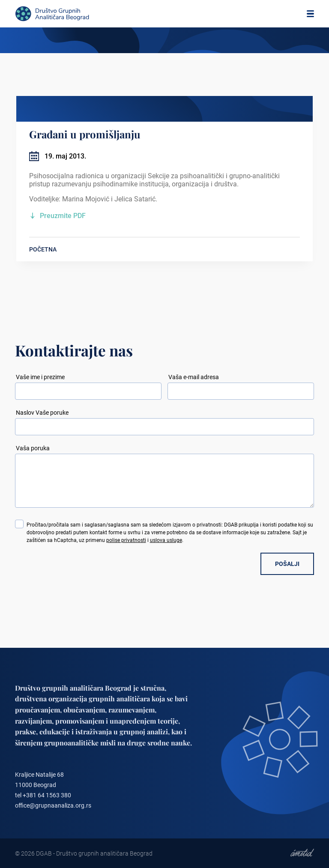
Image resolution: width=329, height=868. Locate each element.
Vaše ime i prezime (40, 377)
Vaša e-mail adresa (194, 377)
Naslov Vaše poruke (42, 413)
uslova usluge (166, 540)
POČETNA (43, 249)
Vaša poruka (33, 448)
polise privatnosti (126, 540)
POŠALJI (287, 564)
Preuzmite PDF (63, 216)
